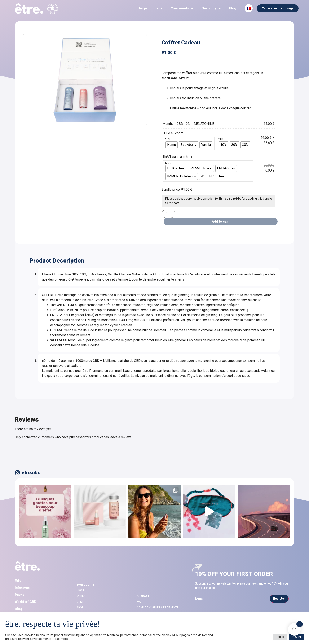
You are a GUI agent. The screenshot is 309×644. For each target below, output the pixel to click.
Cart (80, 602)
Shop (80, 608)
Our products (150, 8)
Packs (19, 595)
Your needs (182, 8)
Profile (82, 590)
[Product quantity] (168, 214)
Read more (60, 639)
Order (81, 596)
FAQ (139, 602)
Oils (18, 580)
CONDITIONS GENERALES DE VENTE (158, 608)
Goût (168, 140)
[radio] (172, 145)
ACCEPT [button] (296, 637)
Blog (233, 8)
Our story (211, 8)
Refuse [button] (280, 637)
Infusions (22, 588)
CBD (221, 140)
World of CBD (26, 602)
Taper (168, 163)
